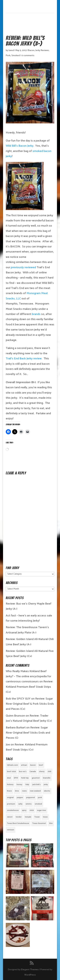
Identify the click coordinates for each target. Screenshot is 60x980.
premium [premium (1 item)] (11, 804)
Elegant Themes (30, 970)
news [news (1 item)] (24, 791)
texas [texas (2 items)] (45, 817)
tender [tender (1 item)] (19, 817)
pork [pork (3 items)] (40, 797)
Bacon (31, 50)
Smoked (16, 56)
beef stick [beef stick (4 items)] (11, 772)
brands (36, 314)
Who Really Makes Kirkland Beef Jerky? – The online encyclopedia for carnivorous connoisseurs (28, 677)
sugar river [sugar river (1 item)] (42, 810)
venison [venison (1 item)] (11, 830)
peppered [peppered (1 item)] (30, 797)
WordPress (30, 975)
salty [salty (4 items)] (20, 804)
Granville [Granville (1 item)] (47, 778)
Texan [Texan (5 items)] (37, 817)
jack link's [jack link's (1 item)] (36, 784)
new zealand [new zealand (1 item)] (35, 791)
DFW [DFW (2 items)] (16, 778)
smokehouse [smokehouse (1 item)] (13, 810)
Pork (8, 56)
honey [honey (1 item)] (19, 784)
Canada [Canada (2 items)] (33, 772)
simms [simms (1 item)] (29, 804)
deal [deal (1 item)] (9, 778)
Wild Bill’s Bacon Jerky (20, 146)
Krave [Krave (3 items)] (9, 791)
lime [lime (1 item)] (17, 791)
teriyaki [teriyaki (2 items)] (28, 817)
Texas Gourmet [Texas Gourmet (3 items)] (39, 823)
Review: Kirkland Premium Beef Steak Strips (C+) (29, 687)
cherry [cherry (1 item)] (42, 772)
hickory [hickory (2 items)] (10, 784)
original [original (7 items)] (10, 797)
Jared (11, 50)
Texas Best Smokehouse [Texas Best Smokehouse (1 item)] (18, 823)
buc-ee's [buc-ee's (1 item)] (23, 772)
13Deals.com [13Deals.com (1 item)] (12, 765)
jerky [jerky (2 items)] (46, 784)
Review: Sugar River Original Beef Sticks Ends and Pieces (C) (28, 733)
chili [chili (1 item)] (49, 772)
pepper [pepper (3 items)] (20, 797)
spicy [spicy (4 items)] (24, 810)
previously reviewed (23, 267)
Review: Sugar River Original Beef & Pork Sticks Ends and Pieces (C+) (30, 704)
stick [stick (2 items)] (32, 810)
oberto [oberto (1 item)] (47, 791)
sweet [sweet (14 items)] (10, 817)
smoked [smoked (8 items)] (38, 804)
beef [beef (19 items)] (41, 765)
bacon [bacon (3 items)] (33, 765)
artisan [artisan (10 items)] (24, 765)
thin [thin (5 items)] (51, 823)
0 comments (28, 56)
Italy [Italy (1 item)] (27, 784)
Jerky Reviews (42, 50)
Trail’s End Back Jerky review (24, 359)
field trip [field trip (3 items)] (25, 778)
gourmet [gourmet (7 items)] (36, 778)
